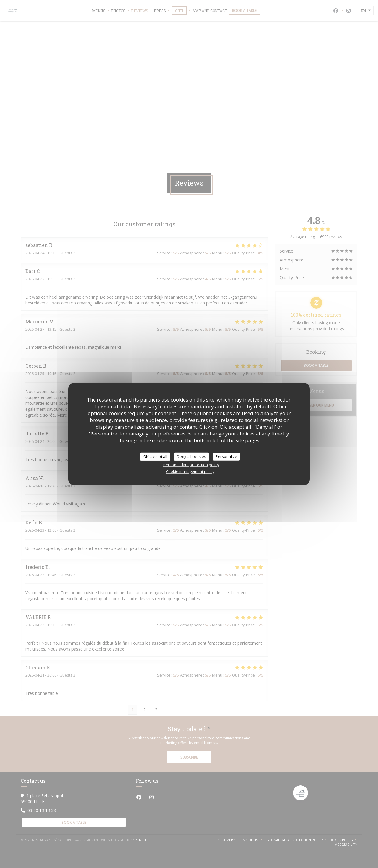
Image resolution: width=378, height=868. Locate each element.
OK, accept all (155, 456)
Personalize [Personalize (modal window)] (226, 456)
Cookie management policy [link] (190, 471)
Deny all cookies (192, 456)
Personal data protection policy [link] (191, 464)
